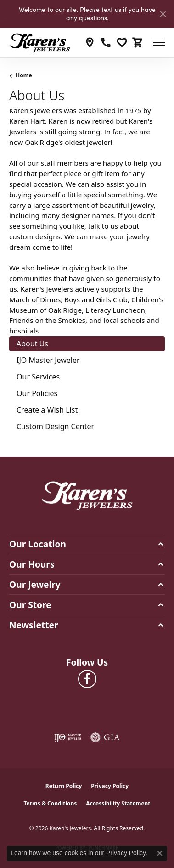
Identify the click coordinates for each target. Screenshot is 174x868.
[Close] (163, 14)
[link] (90, 43)
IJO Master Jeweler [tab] (48, 360)
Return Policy (64, 786)
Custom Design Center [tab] (55, 426)
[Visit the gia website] (105, 737)
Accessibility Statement (118, 803)
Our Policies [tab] (37, 393)
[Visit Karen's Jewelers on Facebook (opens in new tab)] (87, 679)
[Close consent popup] (160, 853)
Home (24, 75)
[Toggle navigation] (159, 43)
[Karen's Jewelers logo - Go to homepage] (40, 43)
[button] (122, 43)
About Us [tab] (32, 344)
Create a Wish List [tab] (47, 410)
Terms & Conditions (50, 803)
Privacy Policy (110, 786)
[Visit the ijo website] (68, 737)
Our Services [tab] (38, 377)
